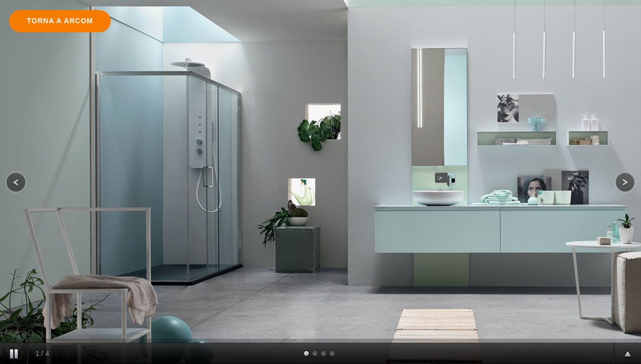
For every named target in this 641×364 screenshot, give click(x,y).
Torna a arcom (60, 21)
